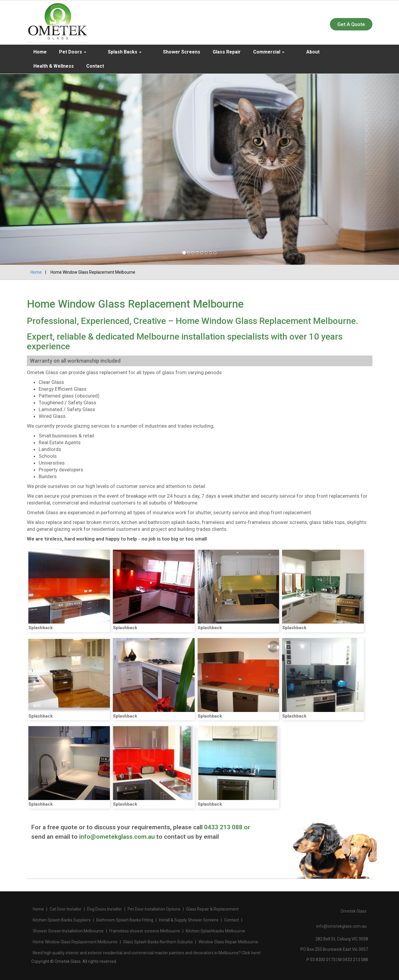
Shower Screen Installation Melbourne (68, 931)
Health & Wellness (324, 52)
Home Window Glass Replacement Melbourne (75, 942)
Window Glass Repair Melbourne (228, 942)
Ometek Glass (354, 911)
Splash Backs (115, 52)
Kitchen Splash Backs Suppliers (62, 920)
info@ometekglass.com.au (117, 837)
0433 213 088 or (227, 827)
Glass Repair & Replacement (212, 909)
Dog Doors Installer (105, 909)
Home (40, 52)
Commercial (250, 52)
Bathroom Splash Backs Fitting (125, 920)
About (285, 52)
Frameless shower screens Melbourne (145, 931)
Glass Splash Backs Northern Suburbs (158, 942)
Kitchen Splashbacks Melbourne (215, 931)
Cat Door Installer (66, 909)
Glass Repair (208, 52)
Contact (42, 66)
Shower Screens (163, 52)
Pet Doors (73, 52)
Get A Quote (351, 24)
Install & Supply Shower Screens (189, 920)
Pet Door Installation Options (154, 909)
